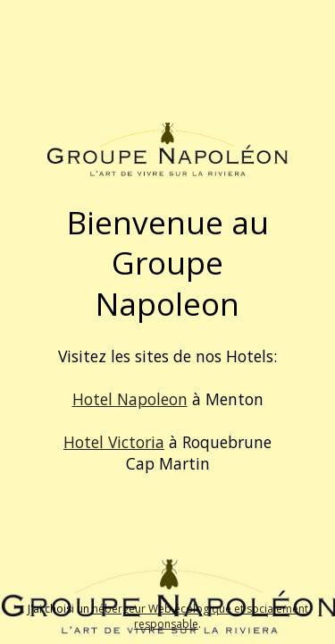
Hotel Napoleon (130, 399)
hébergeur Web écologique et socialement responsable (200, 616)
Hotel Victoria (114, 442)
